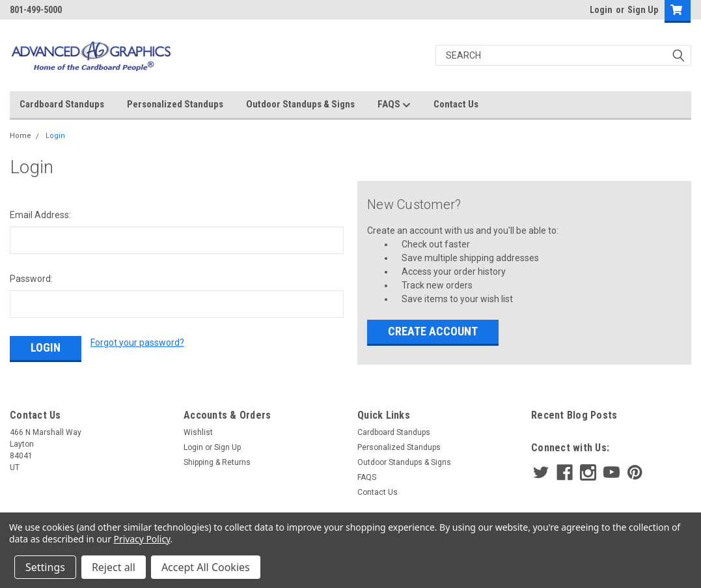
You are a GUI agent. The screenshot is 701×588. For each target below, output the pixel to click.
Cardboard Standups (62, 104)
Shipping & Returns (217, 462)
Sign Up (643, 10)
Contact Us (456, 104)
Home (21, 136)
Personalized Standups (175, 104)
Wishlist (198, 432)
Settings (45, 567)
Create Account (433, 331)
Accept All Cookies (206, 567)
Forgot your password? (137, 343)
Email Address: (40, 215)
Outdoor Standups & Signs (300, 104)
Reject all (114, 567)
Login (601, 10)
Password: (31, 279)
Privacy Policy (142, 539)
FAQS (394, 105)
